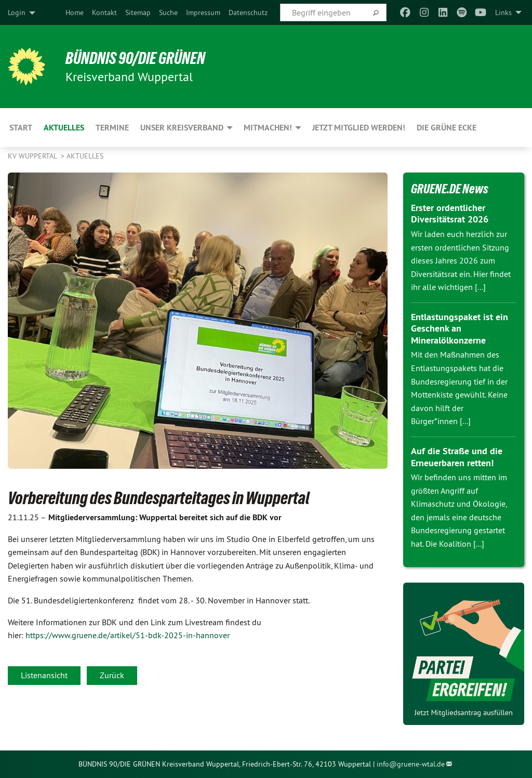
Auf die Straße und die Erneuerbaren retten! (457, 457)
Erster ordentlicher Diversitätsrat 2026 (450, 214)
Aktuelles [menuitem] (64, 128)
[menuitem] (75, 12)
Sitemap (138, 12)
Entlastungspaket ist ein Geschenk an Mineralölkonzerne (460, 328)
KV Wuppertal (33, 156)
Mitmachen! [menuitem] (268, 128)
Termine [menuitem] (112, 128)
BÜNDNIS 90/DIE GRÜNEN (136, 58)
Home (75, 12)
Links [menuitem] (503, 12)
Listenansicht (44, 675)
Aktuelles (85, 156)
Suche (168, 12)
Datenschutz (248, 12)
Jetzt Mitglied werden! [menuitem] (359, 128)
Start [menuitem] (21, 128)
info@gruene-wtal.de (411, 764)
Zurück (112, 675)
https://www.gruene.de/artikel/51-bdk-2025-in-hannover (128, 635)
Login (17, 12)
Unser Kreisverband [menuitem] (182, 128)
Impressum (203, 12)
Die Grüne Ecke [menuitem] (447, 128)
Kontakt (104, 12)
